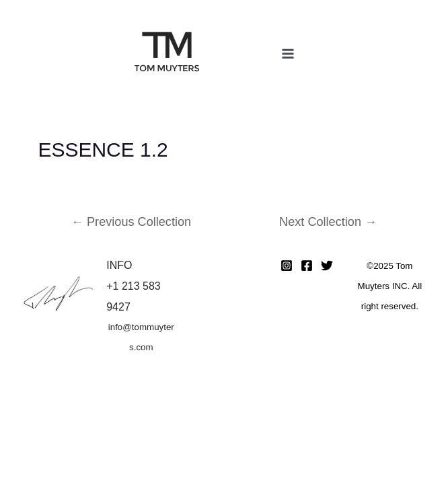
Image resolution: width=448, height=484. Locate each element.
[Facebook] (307, 266)
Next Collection (328, 222)
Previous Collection (131, 222)
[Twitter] (327, 266)
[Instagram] (287, 266)
